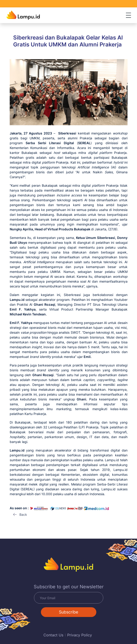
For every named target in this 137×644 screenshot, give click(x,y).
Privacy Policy (80, 635)
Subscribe (68, 612)
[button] (20, 515)
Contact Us (53, 635)
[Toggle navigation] (128, 15)
